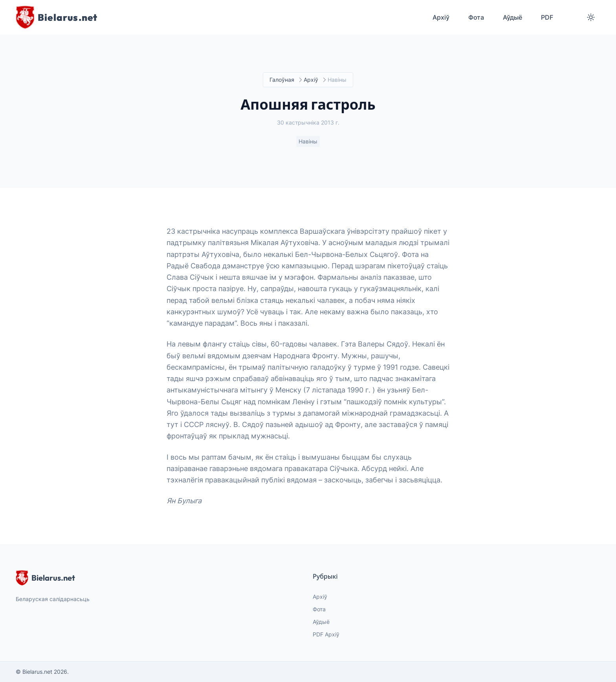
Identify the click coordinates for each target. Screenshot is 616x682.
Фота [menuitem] (476, 17)
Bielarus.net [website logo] (45, 578)
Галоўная (282, 80)
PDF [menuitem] (547, 17)
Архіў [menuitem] (441, 17)
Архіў (311, 80)
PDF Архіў (326, 634)
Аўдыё (321, 622)
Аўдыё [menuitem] (512, 17)
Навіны (308, 142)
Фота (319, 609)
